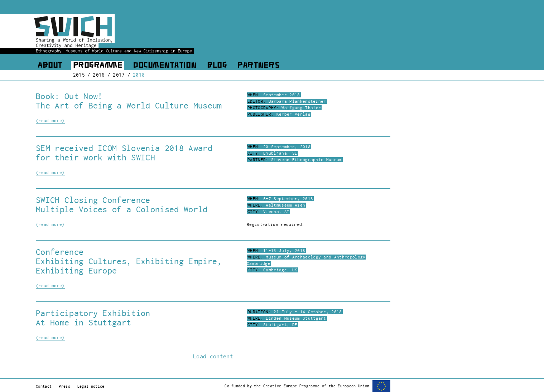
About (50, 66)
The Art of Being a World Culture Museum (129, 106)
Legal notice (91, 386)
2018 (139, 75)
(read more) (50, 121)
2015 (79, 75)
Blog (217, 66)
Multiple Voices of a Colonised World (122, 209)
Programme (98, 66)
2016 (99, 75)
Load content (213, 357)
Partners (259, 66)
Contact (44, 386)
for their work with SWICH (95, 158)
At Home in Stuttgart (83, 323)
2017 (119, 75)
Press (64, 386)
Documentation (165, 66)
